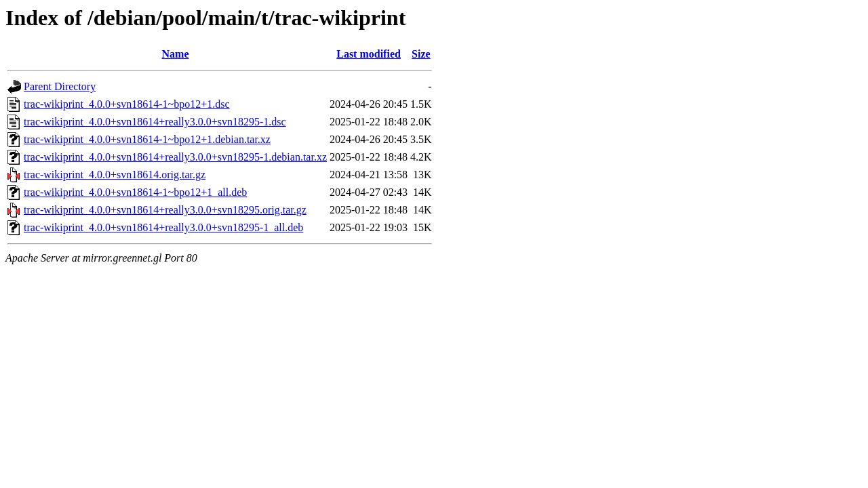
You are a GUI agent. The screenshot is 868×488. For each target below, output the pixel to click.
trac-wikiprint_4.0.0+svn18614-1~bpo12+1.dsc (127, 104)
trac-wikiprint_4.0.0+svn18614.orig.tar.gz (115, 175)
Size (421, 54)
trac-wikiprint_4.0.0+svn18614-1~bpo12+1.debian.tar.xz (147, 139)
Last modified (369, 54)
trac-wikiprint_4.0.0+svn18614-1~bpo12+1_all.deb (135, 192)
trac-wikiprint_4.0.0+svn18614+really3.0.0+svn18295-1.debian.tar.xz (175, 157)
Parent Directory (60, 86)
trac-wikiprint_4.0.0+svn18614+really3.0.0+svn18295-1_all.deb (163, 227)
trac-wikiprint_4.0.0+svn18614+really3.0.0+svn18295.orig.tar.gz (165, 210)
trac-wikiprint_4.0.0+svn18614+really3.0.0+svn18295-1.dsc (155, 122)
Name (176, 54)
